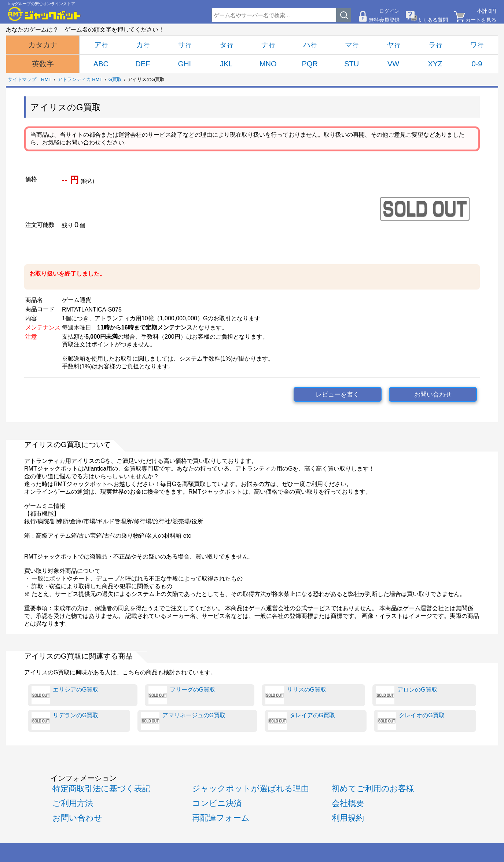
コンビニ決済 (217, 803)
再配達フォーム (221, 818)
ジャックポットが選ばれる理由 (251, 789)
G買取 (115, 79)
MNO (268, 64)
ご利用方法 (73, 803)
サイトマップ (22, 79)
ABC (101, 64)
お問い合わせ (433, 395)
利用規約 (348, 818)
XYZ (435, 64)
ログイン (389, 11)
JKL (226, 64)
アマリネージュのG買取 (183, 721)
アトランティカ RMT (80, 79)
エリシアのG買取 (65, 695)
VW (393, 64)
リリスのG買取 (296, 695)
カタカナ (43, 45)
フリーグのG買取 (182, 695)
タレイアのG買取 (302, 721)
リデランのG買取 (65, 721)
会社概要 (348, 803)
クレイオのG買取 (411, 721)
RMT (46, 79)
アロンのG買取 (406, 695)
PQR (310, 64)
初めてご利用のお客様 (373, 789)
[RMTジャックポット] (44, 14)
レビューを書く (337, 395)
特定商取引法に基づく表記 (101, 789)
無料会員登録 (384, 20)
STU (352, 64)
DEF (143, 64)
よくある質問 (433, 20)
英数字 (43, 64)
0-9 (477, 64)
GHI (185, 64)
